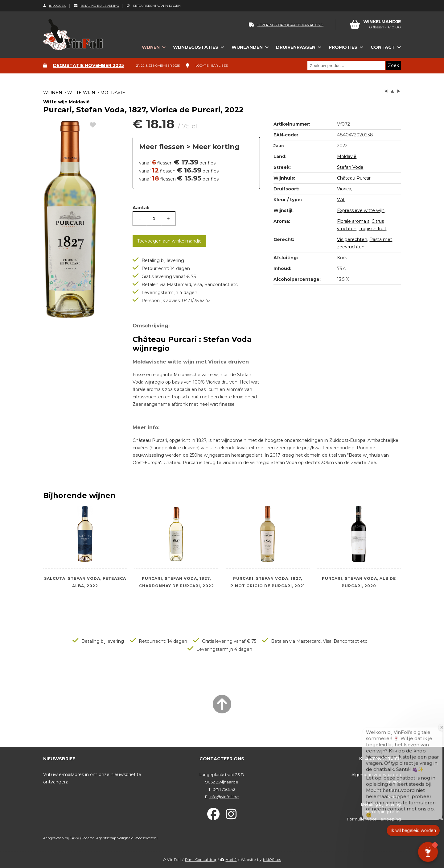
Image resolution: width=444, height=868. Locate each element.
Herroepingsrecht (383, 812)
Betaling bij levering (97, 6)
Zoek (393, 65)
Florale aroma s (353, 221)
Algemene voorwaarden (376, 775)
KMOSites (272, 860)
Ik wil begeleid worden (413, 836)
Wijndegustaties (196, 47)
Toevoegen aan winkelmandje (169, 241)
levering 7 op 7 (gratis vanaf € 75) (286, 25)
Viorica (344, 189)
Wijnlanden (247, 47)
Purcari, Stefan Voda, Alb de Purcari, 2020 (359, 582)
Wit (341, 200)
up (392, 91)
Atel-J (229, 860)
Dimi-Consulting (201, 860)
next (399, 91)
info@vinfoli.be (224, 797)
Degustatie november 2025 (88, 65)
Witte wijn (81, 93)
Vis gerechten (352, 239)
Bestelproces (387, 789)
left (386, 91)
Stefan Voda (350, 167)
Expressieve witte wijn (361, 210)
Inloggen (55, 6)
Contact (383, 47)
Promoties (343, 47)
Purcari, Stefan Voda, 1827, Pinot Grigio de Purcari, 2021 (268, 582)
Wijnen (151, 47)
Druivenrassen (296, 47)
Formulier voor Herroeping (374, 819)
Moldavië (113, 93)
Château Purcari (354, 178)
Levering (392, 797)
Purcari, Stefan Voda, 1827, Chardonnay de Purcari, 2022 (177, 582)
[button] (428, 852)
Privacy (394, 782)
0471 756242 (224, 789)
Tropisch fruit (372, 229)
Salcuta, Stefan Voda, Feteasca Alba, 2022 (85, 582)
